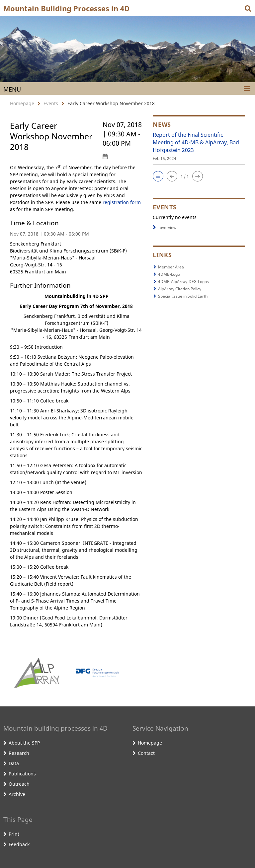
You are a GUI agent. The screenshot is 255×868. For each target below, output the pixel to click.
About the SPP (24, 743)
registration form (122, 202)
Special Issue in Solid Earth (183, 296)
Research (19, 753)
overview (165, 227)
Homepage (22, 103)
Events (51, 103)
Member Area (171, 267)
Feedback (19, 844)
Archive (17, 794)
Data (14, 763)
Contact (146, 753)
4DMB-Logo (169, 274)
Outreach (19, 784)
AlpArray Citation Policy (180, 289)
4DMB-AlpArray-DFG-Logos (183, 282)
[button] (158, 176)
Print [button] (14, 834)
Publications (22, 774)
